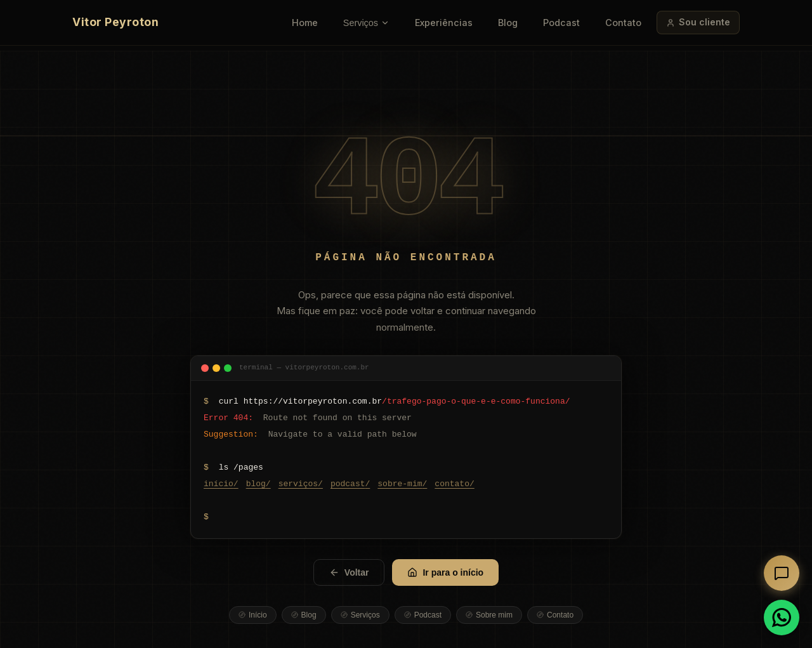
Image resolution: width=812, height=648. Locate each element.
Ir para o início (445, 572)
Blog (508, 23)
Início (253, 615)
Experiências (444, 23)
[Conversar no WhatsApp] (782, 618)
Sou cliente (698, 22)
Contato (623, 23)
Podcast (561, 23)
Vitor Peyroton (115, 22)
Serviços (366, 23)
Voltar (349, 572)
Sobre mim (489, 615)
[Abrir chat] (782, 573)
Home (305, 23)
